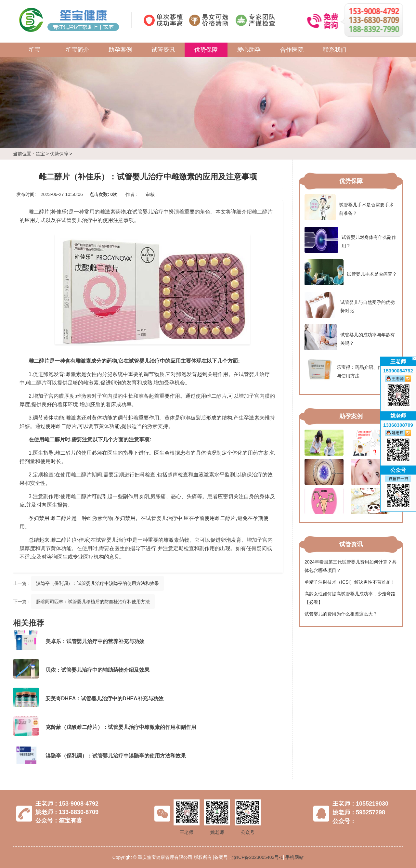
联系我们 (335, 50)
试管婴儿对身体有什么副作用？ (350, 240)
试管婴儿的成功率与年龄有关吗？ (350, 337)
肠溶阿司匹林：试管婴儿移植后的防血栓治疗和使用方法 (93, 602)
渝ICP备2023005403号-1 (258, 857)
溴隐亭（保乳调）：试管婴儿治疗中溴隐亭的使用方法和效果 (97, 583)
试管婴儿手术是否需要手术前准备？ (349, 207)
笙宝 (34, 50)
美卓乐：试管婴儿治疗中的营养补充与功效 (95, 641)
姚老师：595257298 (359, 812)
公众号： (344, 821)
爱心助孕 (249, 50)
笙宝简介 (77, 50)
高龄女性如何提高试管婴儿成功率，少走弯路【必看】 (350, 598)
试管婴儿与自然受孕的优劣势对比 (350, 305)
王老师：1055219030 (360, 804)
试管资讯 (163, 50)
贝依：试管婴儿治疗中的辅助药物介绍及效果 (97, 670)
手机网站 (294, 857)
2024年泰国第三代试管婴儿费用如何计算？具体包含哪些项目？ (351, 566)
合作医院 (292, 50)
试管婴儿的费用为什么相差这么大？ (341, 614)
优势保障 (206, 50)
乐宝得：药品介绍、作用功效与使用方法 (350, 370)
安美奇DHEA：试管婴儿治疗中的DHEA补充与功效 (104, 699)
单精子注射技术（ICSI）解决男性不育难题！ (350, 582)
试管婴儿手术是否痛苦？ (351, 272)
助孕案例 (120, 50)
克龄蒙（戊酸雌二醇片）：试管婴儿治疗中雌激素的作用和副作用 (121, 727)
